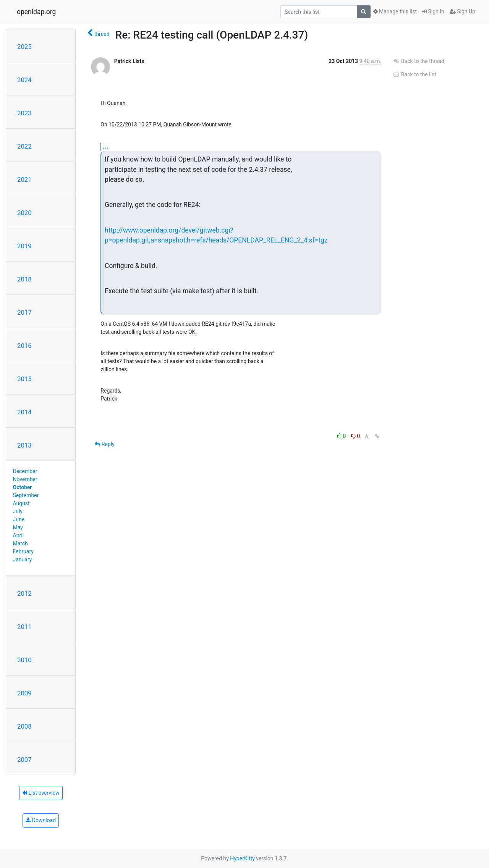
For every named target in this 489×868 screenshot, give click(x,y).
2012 (24, 593)
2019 (24, 246)
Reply (104, 444)
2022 (24, 146)
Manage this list (395, 11)
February (23, 551)
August (21, 503)
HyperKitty (242, 858)
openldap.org (36, 12)
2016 (24, 346)
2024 (24, 80)
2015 (24, 379)
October (23, 487)
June (19, 519)
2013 (24, 445)
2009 (24, 693)
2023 (24, 113)
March (21, 543)
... (105, 146)
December (25, 471)
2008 (24, 726)
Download (41, 820)
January (23, 559)
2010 (24, 660)
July (18, 511)
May (18, 527)
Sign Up (462, 11)
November (25, 479)
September (26, 495)
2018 (24, 279)
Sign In (433, 11)
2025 (24, 47)
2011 (24, 627)
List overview (41, 793)
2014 (24, 412)
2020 (24, 213)
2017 (24, 312)
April (19, 535)
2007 (24, 760)
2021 (24, 179)
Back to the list (414, 74)
